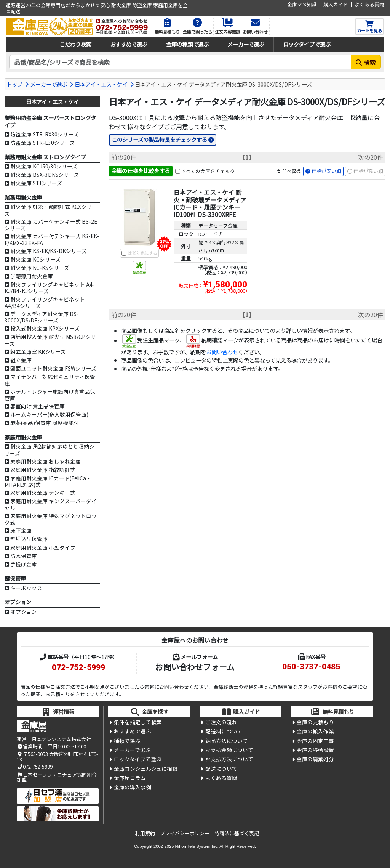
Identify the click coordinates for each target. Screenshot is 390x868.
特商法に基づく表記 (237, 833)
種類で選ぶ (127, 741)
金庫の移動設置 (315, 750)
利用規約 (145, 833)
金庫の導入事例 (133, 787)
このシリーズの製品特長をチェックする (159, 139)
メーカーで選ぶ (246, 44)
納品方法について (227, 741)
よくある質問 (369, 5)
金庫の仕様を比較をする (141, 171)
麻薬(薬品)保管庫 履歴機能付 (45, 423)
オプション (24, 611)
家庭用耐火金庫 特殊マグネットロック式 (51, 519)
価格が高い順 (368, 171)
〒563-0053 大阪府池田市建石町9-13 (57, 756)
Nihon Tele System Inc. (197, 846)
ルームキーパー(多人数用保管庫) (49, 414)
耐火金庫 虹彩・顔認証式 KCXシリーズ (51, 210)
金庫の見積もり (315, 722)
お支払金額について (229, 750)
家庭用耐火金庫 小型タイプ (43, 547)
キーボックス (26, 588)
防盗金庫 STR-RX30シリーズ (44, 134)
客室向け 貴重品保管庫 (38, 406)
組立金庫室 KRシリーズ (38, 351)
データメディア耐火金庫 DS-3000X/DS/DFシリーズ (42, 317)
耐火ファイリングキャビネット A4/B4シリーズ (45, 302)
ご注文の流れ (221, 722)
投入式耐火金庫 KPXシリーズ (45, 328)
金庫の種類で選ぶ (187, 44)
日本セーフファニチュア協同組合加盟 (57, 777)
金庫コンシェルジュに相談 (146, 769)
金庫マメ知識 (302, 5)
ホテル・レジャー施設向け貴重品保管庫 (50, 395)
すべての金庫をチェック (208, 171)
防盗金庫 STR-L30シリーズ (43, 143)
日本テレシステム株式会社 (61, 739)
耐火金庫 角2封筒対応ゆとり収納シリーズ (50, 450)
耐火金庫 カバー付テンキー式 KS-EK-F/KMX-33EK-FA (52, 239)
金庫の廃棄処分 (315, 759)
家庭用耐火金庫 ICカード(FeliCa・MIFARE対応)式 (48, 481)
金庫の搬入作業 (315, 731)
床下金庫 (21, 530)
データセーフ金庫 (218, 225)
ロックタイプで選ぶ (307, 44)
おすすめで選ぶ (129, 44)
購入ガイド (336, 5)
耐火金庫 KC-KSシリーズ (40, 268)
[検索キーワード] (180, 62)
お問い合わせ (222, 352)
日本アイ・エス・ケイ (101, 84)
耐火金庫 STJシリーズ (36, 183)
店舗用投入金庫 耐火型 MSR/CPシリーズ (50, 340)
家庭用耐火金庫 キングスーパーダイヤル (51, 504)
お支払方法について (229, 759)
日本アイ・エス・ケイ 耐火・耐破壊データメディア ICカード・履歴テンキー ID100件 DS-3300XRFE (210, 203)
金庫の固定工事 (315, 741)
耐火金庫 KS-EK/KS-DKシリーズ (49, 251)
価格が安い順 (326, 171)
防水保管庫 (24, 556)
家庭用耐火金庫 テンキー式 (43, 493)
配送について (221, 769)
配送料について (224, 731)
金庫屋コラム (130, 778)
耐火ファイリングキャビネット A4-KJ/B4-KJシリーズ (50, 288)
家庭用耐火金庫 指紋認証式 (43, 470)
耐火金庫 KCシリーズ (35, 259)
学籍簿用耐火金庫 (32, 276)
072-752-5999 (78, 667)
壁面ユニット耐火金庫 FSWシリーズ (53, 368)
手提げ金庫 (24, 564)
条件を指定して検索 (138, 722)
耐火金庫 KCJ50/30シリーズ (44, 166)
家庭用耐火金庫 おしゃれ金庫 (46, 461)
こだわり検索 (75, 44)
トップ (14, 84)
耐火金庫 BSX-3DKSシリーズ (45, 175)
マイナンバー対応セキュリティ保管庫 (50, 380)
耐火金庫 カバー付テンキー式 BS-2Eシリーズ (51, 225)
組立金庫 (21, 360)
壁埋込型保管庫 (29, 539)
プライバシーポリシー (185, 833)
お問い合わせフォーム (195, 667)
